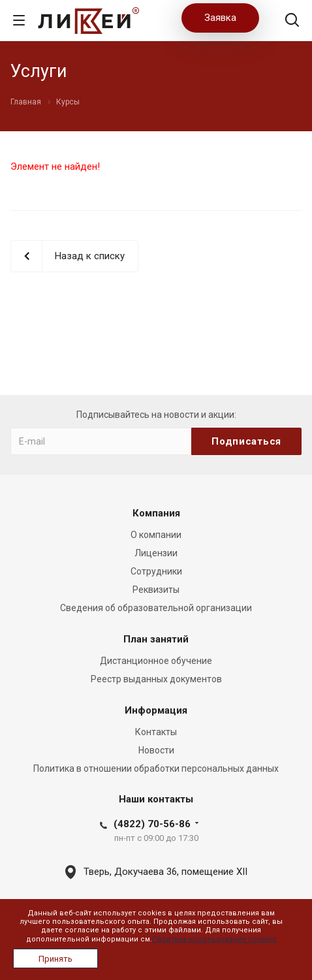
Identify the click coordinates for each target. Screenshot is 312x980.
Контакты (156, 732)
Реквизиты (156, 590)
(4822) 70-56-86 (152, 824)
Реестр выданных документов (156, 679)
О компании (156, 535)
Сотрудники (156, 571)
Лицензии (156, 553)
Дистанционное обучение (156, 661)
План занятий (156, 639)
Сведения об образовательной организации (156, 608)
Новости (156, 750)
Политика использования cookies (214, 939)
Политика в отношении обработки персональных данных (156, 768)
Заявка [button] (220, 18)
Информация (156, 710)
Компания (156, 513)
